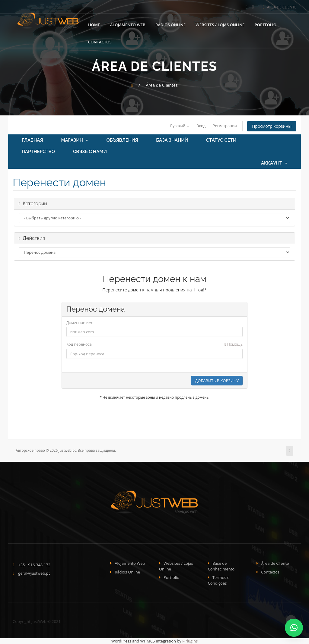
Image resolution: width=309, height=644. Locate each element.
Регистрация (225, 126)
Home (94, 24)
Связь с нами (90, 152)
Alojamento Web (128, 24)
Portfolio (266, 24)
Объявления (122, 140)
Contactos (100, 41)
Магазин (75, 140)
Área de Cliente (280, 7)
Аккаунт (274, 163)
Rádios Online (170, 24)
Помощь (234, 344)
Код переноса (155, 344)
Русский (180, 126)
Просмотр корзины (272, 126)
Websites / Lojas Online (220, 24)
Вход (201, 126)
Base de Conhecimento (221, 566)
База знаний (172, 140)
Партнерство (38, 152)
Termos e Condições (219, 580)
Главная (32, 140)
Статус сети (221, 140)
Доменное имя (80, 322)
